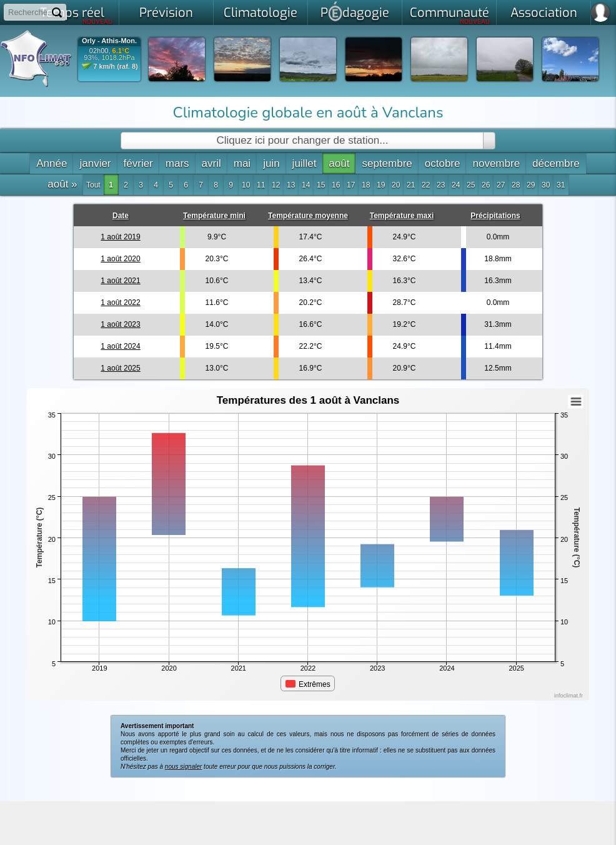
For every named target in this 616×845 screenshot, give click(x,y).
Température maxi (402, 216)
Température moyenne (308, 216)
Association (544, 13)
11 (261, 185)
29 (531, 185)
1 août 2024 (120, 346)
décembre (556, 163)
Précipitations (495, 216)
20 (396, 185)
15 (321, 185)
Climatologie (261, 13)
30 (546, 185)
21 (411, 185)
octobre (443, 163)
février (138, 163)
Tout (93, 185)
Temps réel (77, 15)
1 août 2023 (120, 324)
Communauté (450, 15)
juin (271, 163)
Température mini (214, 216)
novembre (496, 163)
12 (276, 185)
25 (471, 185)
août (339, 163)
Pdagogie (355, 11)
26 (486, 185)
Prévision (166, 13)
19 (381, 185)
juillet (305, 163)
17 (351, 185)
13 (291, 185)
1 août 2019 (120, 237)
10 (246, 185)
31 (561, 185)
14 (306, 185)
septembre (387, 163)
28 (516, 185)
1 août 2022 (120, 302)
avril (211, 163)
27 (501, 185)
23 (441, 185)
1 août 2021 (120, 281)
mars (177, 163)
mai (242, 163)
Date (121, 216)
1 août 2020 (120, 259)
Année (52, 163)
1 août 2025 (120, 368)
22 (426, 185)
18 (366, 185)
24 (456, 185)
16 (336, 185)
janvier (95, 163)
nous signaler (183, 767)
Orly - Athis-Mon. (109, 41)
